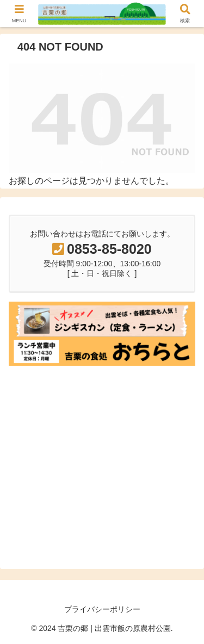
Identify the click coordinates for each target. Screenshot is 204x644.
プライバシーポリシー (102, 609)
